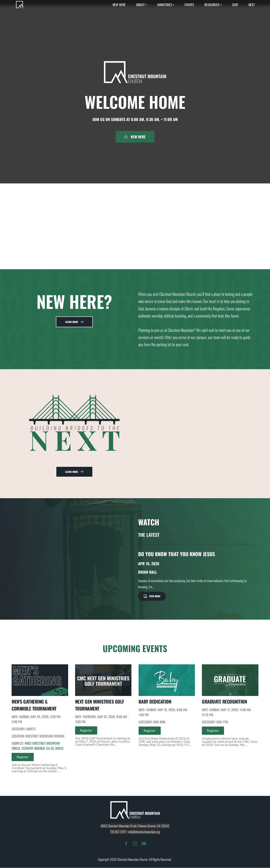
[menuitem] (119, 5)
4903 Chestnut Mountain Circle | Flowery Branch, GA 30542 (135, 826)
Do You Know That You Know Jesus (177, 554)
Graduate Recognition (224, 702)
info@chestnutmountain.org (144, 832)
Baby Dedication (155, 702)
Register (23, 757)
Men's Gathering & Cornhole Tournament (34, 705)
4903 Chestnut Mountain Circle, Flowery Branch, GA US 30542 (38, 746)
